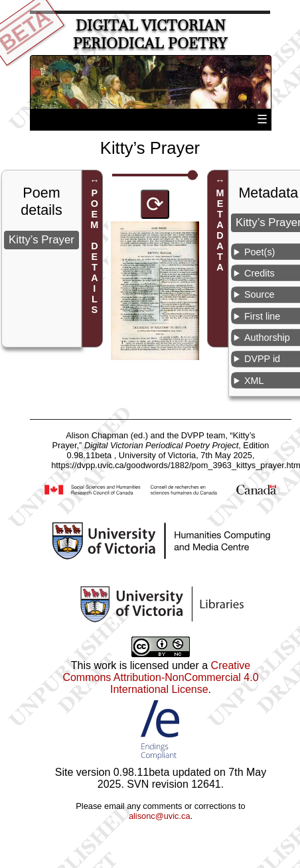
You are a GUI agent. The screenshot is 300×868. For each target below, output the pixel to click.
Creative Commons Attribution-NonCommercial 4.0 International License (160, 677)
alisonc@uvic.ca (160, 816)
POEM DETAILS (94, 252)
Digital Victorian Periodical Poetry (150, 34)
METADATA (220, 231)
